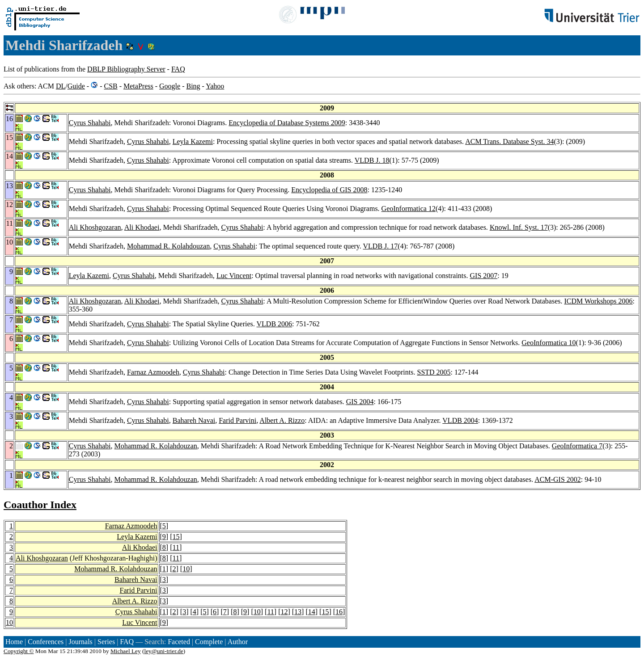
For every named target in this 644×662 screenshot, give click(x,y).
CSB (110, 86)
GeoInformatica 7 (577, 446)
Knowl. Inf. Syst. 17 (519, 227)
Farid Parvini (237, 420)
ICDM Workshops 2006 (599, 301)
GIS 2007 (484, 276)
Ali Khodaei (142, 227)
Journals (80, 642)
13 (298, 612)
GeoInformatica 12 (409, 209)
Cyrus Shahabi (90, 123)
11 (176, 547)
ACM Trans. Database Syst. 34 (509, 141)
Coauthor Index (40, 505)
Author (238, 642)
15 (176, 537)
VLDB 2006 (275, 324)
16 (339, 612)
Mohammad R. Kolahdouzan (168, 246)
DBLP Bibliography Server (126, 69)
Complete (209, 642)
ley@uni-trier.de (163, 651)
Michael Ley (126, 651)
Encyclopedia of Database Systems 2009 (287, 123)
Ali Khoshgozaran (95, 227)
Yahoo (215, 86)
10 (186, 569)
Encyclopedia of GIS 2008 (329, 190)
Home (14, 642)
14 (312, 612)
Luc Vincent (234, 276)
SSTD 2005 (434, 372)
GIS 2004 (360, 402)
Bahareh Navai (194, 420)
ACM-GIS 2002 (558, 479)
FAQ (178, 69)
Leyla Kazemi (193, 141)
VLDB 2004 (460, 420)
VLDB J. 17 (381, 246)
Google (170, 86)
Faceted (179, 642)
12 (284, 612)
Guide (76, 86)
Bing (193, 86)
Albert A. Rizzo (282, 420)
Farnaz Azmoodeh (153, 372)
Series (106, 642)
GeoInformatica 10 (549, 343)
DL (61, 86)
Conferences (46, 642)
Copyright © (19, 651)
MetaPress (138, 86)
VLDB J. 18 (372, 160)
